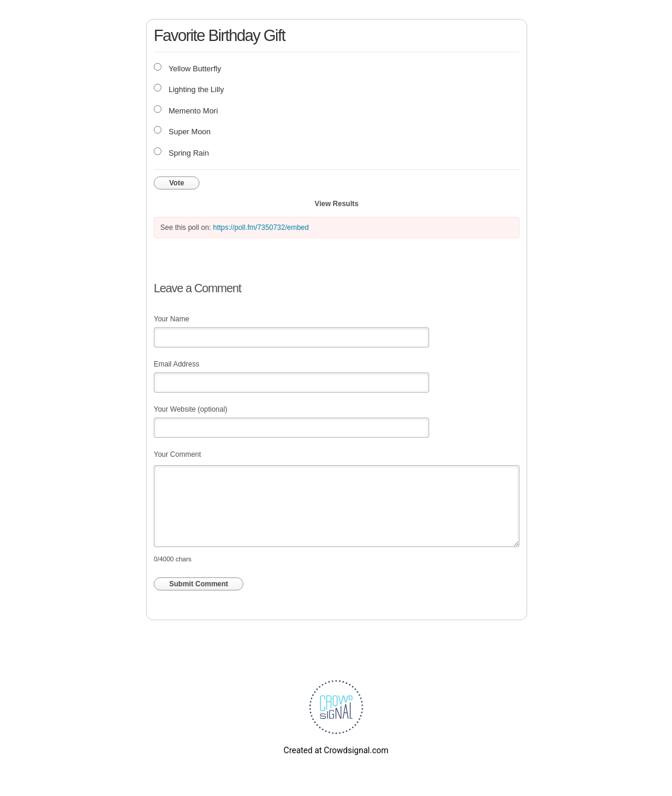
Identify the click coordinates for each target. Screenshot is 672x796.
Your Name (172, 319)
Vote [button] (177, 183)
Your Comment (177, 454)
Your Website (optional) (191, 409)
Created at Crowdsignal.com (336, 750)
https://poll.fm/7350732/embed (261, 228)
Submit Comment (199, 584)
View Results (337, 204)
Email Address (177, 364)
